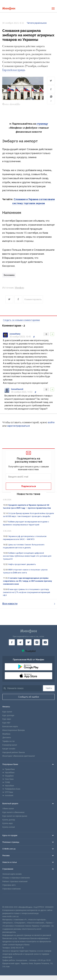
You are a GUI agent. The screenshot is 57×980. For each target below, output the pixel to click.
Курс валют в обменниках (13, 812)
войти (51, 422)
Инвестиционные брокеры (14, 730)
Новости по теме (29, 494)
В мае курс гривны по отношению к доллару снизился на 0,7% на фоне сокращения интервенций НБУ (26, 592)
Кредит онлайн (9, 749)
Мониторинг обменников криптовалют (19, 756)
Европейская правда (14, 70)
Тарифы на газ (9, 741)
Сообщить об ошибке (29, 697)
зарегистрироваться (18, 426)
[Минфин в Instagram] (37, 642)
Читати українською (37, 23)
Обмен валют (8, 809)
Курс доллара (8, 715)
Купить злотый (9, 827)
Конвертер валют (10, 745)
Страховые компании (11, 889)
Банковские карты (10, 727)
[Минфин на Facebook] (12, 642)
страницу (42, 124)
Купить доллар (9, 820)
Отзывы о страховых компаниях (16, 878)
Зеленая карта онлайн (12, 874)
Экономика (9, 275)
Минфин (19, 288)
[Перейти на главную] (9, 9)
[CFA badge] (9, 900)
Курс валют (7, 712)
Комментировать (33, 299)
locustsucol (17, 389)
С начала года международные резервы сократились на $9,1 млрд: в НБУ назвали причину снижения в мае (27, 581)
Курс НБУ (6, 723)
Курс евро (7, 719)
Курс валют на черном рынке (15, 816)
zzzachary (15, 334)
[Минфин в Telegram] (20, 642)
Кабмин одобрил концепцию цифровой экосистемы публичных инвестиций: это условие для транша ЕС (27, 556)
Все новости (29, 604)
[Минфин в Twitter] (28, 642)
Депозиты (7, 738)
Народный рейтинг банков (14, 752)
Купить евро (8, 823)
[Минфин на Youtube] (45, 642)
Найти (49, 688)
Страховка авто (9, 885)
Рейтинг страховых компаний (15, 881)
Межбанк (6, 734)
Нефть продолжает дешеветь (22, 564)
